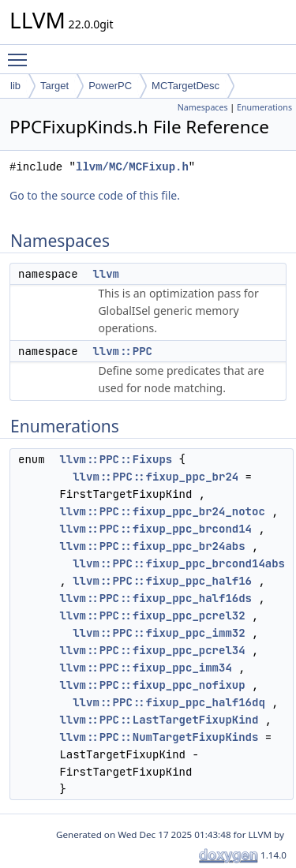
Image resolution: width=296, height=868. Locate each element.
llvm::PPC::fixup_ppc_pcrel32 (152, 615)
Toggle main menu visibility (21, 53)
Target (54, 86)
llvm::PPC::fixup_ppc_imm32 (159, 633)
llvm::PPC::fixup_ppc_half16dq (169, 702)
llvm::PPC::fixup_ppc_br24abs (152, 546)
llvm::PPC (122, 351)
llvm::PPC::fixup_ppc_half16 (162, 581)
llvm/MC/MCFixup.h (132, 167)
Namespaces (203, 107)
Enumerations (264, 107)
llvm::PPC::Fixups (116, 459)
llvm (106, 274)
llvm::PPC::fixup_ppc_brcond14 (155, 529)
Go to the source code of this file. (95, 195)
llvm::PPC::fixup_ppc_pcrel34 (152, 650)
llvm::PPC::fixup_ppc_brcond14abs (179, 563)
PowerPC (110, 86)
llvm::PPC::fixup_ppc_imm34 (145, 668)
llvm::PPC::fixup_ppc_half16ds (155, 598)
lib (15, 86)
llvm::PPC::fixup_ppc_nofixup (152, 685)
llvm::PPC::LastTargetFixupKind (159, 720)
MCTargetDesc (185, 86)
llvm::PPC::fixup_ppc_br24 (155, 477)
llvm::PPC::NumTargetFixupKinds (159, 737)
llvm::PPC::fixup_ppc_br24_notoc (162, 511)
